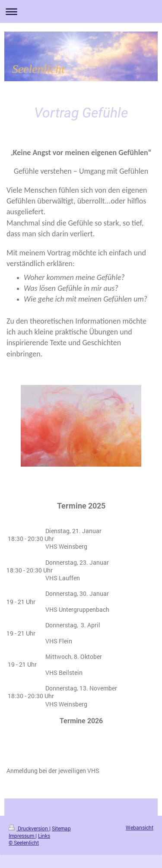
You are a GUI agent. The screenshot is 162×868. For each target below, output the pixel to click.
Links (44, 836)
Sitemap (61, 828)
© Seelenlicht (24, 843)
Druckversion (29, 828)
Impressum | (23, 836)
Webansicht (140, 828)
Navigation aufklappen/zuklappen (81, 11)
